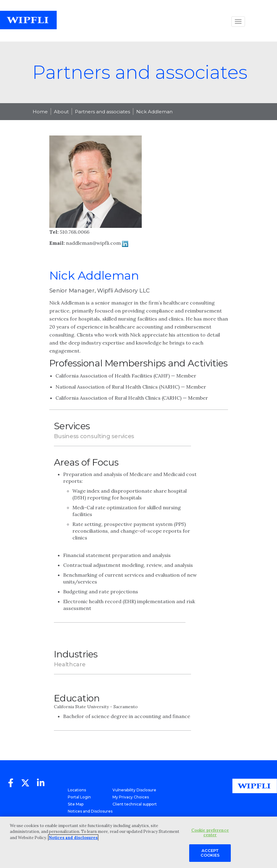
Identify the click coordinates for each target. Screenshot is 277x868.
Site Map (76, 804)
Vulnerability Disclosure (134, 790)
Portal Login (79, 797)
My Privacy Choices (131, 797)
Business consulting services (94, 436)
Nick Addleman (154, 112)
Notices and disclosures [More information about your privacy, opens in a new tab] (73, 838)
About (61, 112)
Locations (77, 790)
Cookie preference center (210, 833)
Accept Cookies (210, 853)
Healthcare (70, 664)
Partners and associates (102, 112)
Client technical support (135, 804)
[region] (138, 842)
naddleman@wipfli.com (93, 243)
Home (40, 112)
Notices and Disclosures (90, 811)
